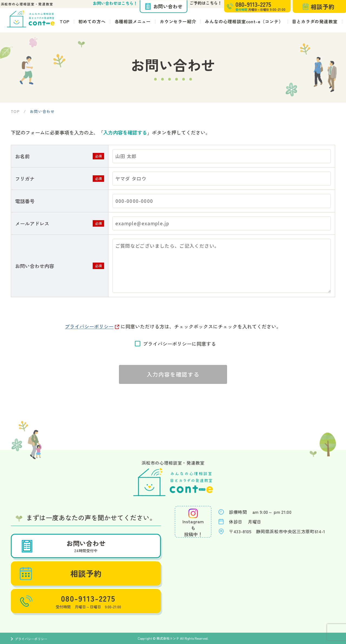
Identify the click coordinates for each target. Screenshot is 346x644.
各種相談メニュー (133, 21)
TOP (64, 21)
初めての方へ (92, 21)
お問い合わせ (164, 6)
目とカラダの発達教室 (315, 21)
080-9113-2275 (69, 601)
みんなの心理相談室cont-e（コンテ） (244, 21)
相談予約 (61, 573)
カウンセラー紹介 (178, 21)
